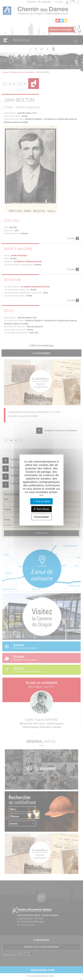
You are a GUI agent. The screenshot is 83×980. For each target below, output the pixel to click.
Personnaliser (41, 517)
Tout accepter (41, 501)
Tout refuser (41, 509)
